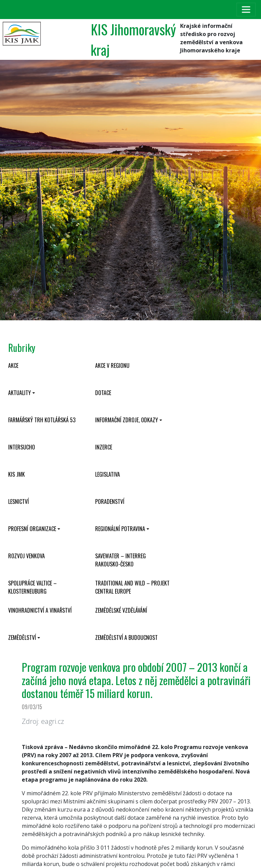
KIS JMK (16, 474)
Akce (13, 365)
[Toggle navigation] (246, 10)
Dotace (103, 393)
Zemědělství (22, 637)
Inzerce (104, 447)
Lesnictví (19, 501)
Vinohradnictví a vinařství (40, 610)
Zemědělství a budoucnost (126, 637)
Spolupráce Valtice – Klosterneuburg (32, 587)
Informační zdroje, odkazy (127, 420)
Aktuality (20, 393)
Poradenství (110, 501)
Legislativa (108, 474)
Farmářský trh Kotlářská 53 (42, 420)
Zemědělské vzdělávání (121, 610)
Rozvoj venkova (27, 556)
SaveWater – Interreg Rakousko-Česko (120, 560)
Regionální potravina (120, 529)
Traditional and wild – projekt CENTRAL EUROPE (132, 587)
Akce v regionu (112, 365)
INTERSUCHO (22, 447)
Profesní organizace (32, 529)
